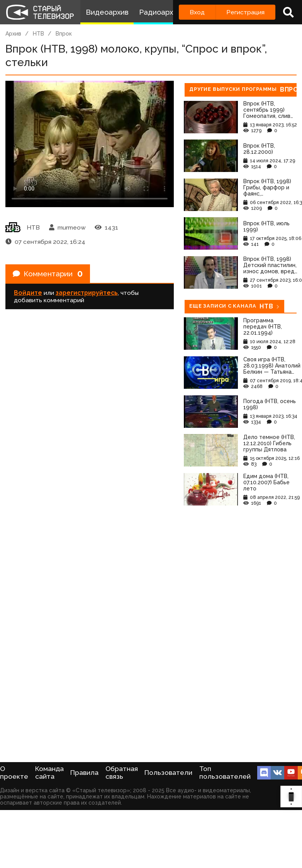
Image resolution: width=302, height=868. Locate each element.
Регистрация (245, 12)
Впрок (64, 34)
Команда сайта (49, 773)
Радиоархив (160, 12)
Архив (13, 34)
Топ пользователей (225, 773)
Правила (84, 773)
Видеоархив (107, 12)
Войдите (28, 294)
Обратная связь (122, 773)
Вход (197, 12)
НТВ (38, 34)
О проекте (14, 773)
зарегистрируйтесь (87, 294)
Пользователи (168, 773)
